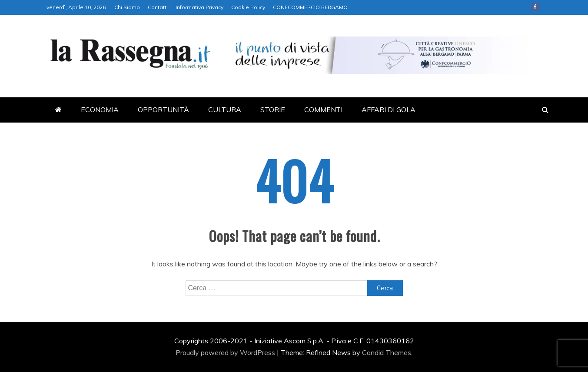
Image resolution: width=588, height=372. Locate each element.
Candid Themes (387, 352)
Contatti (158, 7)
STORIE (273, 110)
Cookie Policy (248, 7)
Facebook (535, 7)
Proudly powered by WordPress (226, 352)
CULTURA (225, 110)
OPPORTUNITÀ (163, 110)
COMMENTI (323, 110)
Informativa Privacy (199, 7)
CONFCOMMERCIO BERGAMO (310, 7)
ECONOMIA (100, 110)
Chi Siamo (127, 7)
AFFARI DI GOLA (389, 110)
